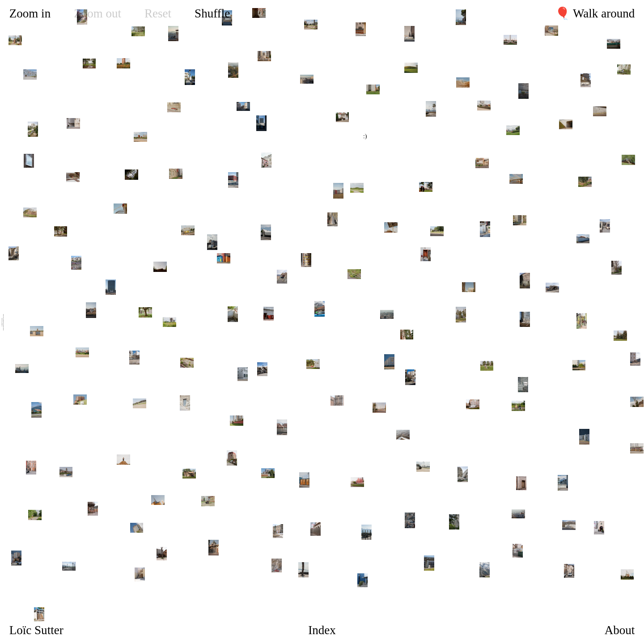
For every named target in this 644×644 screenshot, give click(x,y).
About (620, 630)
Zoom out (97, 13)
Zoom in (30, 13)
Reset (158, 13)
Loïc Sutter (36, 630)
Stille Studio (3, 316)
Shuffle (212, 13)
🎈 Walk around (595, 13)
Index (322, 630)
